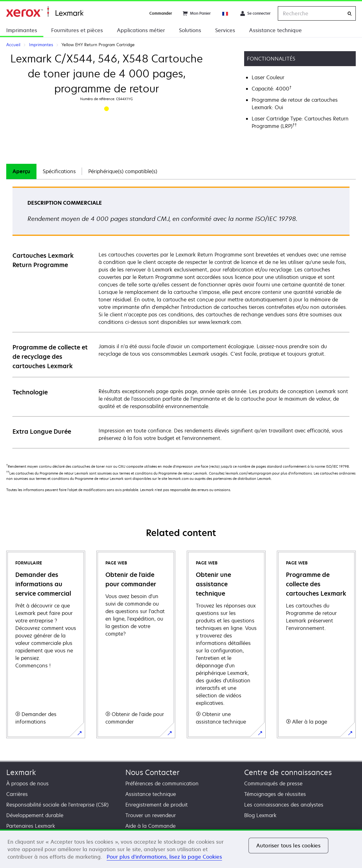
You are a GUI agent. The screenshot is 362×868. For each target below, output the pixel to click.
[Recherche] (350, 14)
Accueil (45, 12)
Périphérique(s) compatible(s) (123, 171)
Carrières (17, 794)
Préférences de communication (162, 783)
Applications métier (141, 30)
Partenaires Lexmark (31, 826)
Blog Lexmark (260, 815)
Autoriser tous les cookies (288, 846)
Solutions (190, 30)
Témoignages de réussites (275, 794)
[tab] (21, 171)
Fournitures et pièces (77, 30)
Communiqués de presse (273, 783)
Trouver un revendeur (151, 815)
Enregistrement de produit (157, 805)
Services (225, 30)
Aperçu (21, 171)
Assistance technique (275, 30)
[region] (181, 849)
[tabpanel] (181, 317)
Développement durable (35, 815)
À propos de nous (27, 783)
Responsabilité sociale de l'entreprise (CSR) (57, 805)
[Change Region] (225, 13)
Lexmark (21, 772)
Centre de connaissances (288, 772)
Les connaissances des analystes (284, 805)
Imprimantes (22, 30)
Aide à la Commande (150, 826)
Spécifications (59, 171)
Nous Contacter (152, 772)
